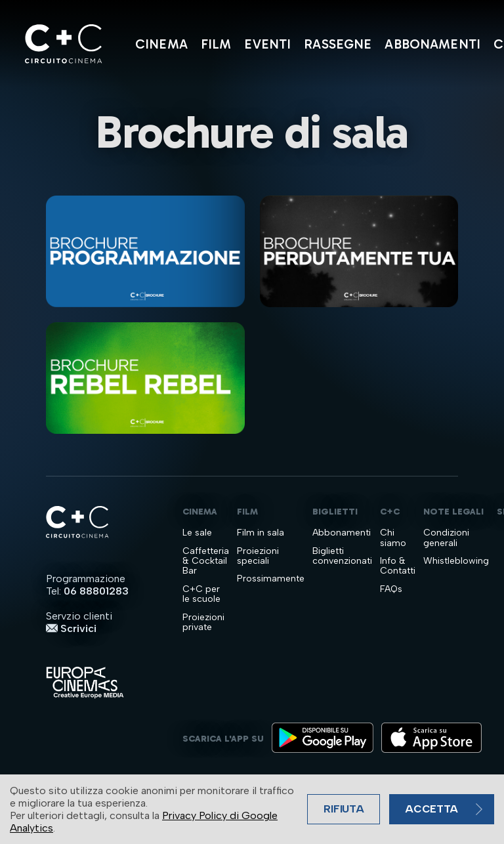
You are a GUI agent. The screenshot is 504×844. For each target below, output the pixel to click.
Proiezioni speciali (258, 556)
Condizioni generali (446, 538)
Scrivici (71, 628)
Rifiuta (344, 809)
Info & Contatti (398, 566)
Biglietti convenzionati (342, 556)
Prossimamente (271, 579)
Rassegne (338, 44)
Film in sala (261, 533)
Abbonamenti (432, 44)
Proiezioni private (203, 622)
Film (216, 44)
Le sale (197, 533)
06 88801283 (96, 591)
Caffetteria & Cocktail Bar (206, 561)
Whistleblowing (456, 561)
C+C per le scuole (201, 594)
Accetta (431, 809)
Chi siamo (393, 538)
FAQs (391, 589)
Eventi (267, 44)
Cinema (161, 44)
